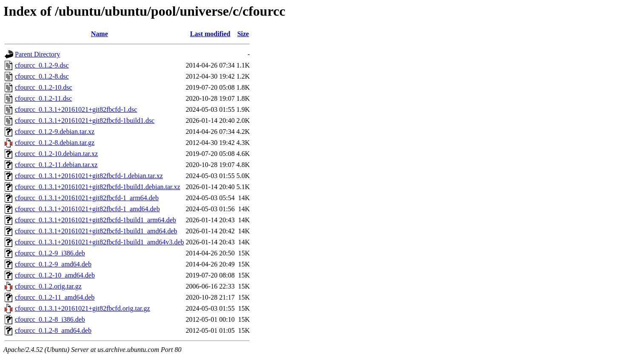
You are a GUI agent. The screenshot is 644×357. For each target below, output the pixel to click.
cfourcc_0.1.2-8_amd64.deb (53, 330)
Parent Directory (37, 54)
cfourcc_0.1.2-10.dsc (44, 87)
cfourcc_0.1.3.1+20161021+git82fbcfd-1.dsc (76, 109)
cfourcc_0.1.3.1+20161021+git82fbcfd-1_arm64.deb (87, 198)
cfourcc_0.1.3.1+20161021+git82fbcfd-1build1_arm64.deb (95, 220)
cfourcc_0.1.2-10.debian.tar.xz (56, 154)
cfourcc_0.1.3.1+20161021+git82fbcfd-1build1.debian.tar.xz (98, 187)
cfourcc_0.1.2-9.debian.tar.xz (55, 132)
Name (100, 34)
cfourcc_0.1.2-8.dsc (42, 76)
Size (243, 34)
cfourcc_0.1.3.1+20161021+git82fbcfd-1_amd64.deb (87, 209)
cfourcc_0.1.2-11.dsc (43, 98)
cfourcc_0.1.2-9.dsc (42, 65)
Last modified (210, 34)
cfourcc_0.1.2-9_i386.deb (50, 253)
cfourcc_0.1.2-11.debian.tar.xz (56, 165)
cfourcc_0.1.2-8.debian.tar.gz (55, 143)
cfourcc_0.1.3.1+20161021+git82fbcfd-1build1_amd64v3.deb (100, 242)
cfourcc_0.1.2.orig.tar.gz (48, 286)
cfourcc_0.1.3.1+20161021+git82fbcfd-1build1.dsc (85, 120)
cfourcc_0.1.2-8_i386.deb (50, 319)
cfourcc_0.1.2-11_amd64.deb (55, 297)
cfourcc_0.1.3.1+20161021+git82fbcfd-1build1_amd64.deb (96, 231)
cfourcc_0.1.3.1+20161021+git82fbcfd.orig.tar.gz (83, 308)
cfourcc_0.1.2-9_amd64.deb (53, 264)
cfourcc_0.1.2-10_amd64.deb (55, 275)
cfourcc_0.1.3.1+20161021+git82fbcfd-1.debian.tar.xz (89, 176)
